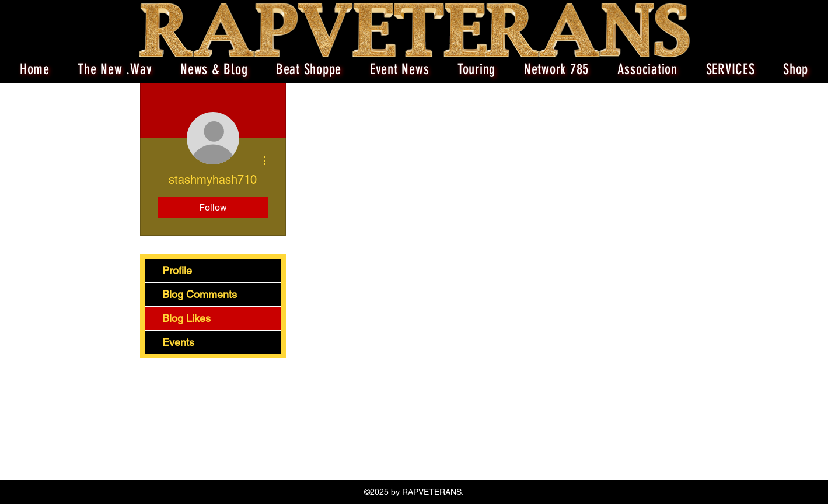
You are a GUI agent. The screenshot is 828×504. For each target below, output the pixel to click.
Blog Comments (200, 294)
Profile (177, 270)
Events (178, 342)
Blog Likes (186, 318)
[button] (477, 69)
